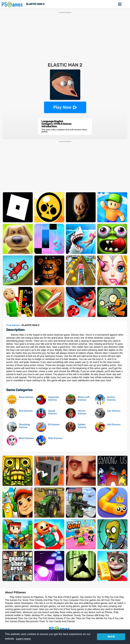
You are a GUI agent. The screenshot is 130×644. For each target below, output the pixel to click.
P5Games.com (60, 629)
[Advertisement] (65, 37)
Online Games (120, 4)
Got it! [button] (111, 637)
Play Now (62, 107)
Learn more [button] (23, 639)
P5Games (13, 4)
